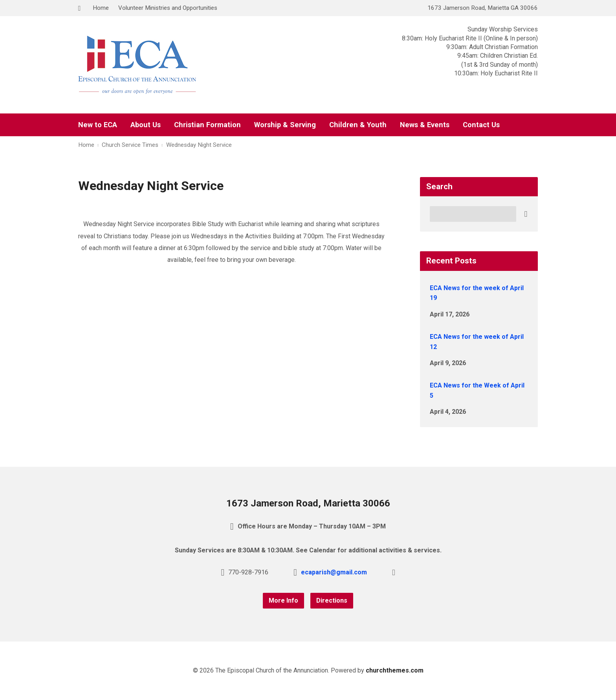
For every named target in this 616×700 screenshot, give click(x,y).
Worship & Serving (285, 125)
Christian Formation (207, 125)
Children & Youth (358, 125)
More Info (283, 600)
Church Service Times (130, 145)
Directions (332, 600)
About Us (146, 125)
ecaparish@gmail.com (334, 572)
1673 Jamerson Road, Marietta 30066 (308, 503)
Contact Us (481, 125)
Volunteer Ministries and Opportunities (168, 8)
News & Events (425, 125)
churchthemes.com (395, 670)
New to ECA (98, 125)
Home (101, 8)
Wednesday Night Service (199, 145)
